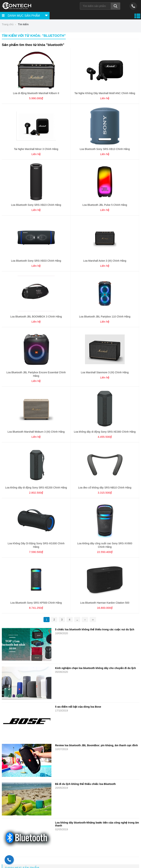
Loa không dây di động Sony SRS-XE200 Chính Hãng (36, 488)
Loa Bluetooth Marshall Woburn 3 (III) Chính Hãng (36, 432)
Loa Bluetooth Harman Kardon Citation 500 (105, 603)
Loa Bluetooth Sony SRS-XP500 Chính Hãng (36, 603)
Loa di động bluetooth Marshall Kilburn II (36, 93)
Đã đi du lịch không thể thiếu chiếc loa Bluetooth (85, 784)
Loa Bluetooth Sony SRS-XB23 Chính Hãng (36, 205)
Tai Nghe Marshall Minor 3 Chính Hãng (36, 149)
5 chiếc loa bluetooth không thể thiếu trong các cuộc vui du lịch (95, 629)
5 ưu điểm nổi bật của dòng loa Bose (78, 707)
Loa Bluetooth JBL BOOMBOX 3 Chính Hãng (36, 317)
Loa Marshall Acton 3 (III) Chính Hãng (105, 261)
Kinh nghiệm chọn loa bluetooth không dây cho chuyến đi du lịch (95, 668)
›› (93, 620)
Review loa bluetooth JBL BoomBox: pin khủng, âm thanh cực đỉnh (96, 745)
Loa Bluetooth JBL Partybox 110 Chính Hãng (105, 317)
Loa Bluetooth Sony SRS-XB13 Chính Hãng (105, 149)
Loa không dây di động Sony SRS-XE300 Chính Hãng (105, 432)
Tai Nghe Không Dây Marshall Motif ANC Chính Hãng (105, 93)
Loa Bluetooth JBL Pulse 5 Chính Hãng (105, 205)
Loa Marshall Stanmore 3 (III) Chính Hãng (105, 372)
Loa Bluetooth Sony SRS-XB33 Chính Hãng (36, 261)
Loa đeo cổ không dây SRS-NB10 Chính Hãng (105, 488)
